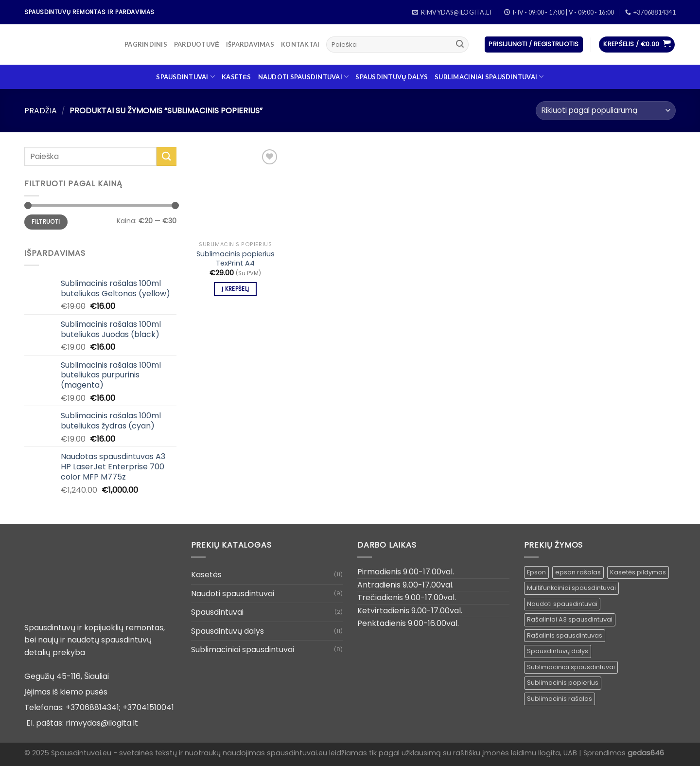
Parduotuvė (197, 44)
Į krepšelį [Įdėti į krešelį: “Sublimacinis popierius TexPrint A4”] (235, 289)
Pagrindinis (146, 44)
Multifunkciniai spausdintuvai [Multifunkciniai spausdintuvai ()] (571, 588)
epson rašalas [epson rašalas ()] (578, 572)
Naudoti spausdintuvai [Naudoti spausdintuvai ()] (562, 604)
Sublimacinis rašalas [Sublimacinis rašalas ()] (560, 699)
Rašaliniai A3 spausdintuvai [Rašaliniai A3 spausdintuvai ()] (570, 619)
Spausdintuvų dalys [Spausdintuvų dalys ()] (558, 651)
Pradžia (41, 111)
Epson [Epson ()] (536, 572)
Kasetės (236, 77)
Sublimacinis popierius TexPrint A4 (236, 258)
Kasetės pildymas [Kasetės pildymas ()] (638, 572)
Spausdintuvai (185, 77)
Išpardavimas (250, 44)
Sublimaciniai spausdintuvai (489, 77)
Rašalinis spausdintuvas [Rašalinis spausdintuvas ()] (565, 635)
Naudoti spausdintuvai (304, 77)
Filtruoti (46, 222)
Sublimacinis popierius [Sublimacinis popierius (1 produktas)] (563, 683)
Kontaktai (300, 44)
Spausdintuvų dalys (392, 77)
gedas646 (646, 753)
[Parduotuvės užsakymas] (606, 111)
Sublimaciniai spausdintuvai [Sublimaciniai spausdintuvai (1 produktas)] (571, 667)
